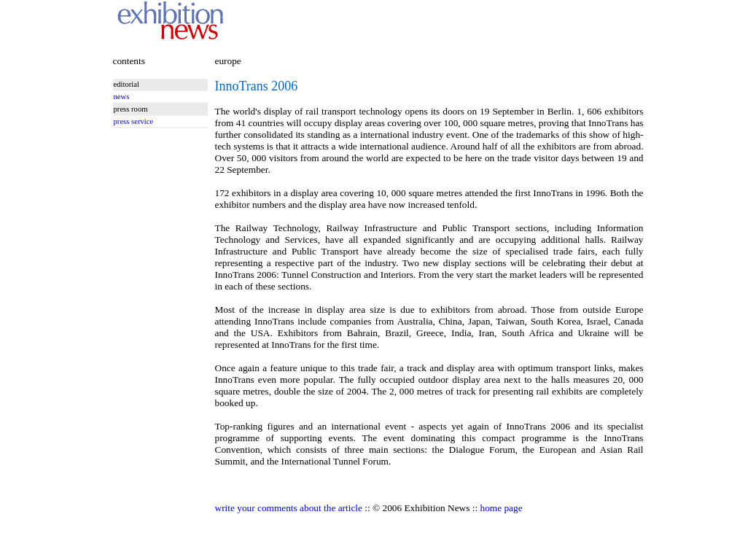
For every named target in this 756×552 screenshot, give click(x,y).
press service (134, 121)
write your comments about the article (289, 508)
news (122, 97)
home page (502, 508)
